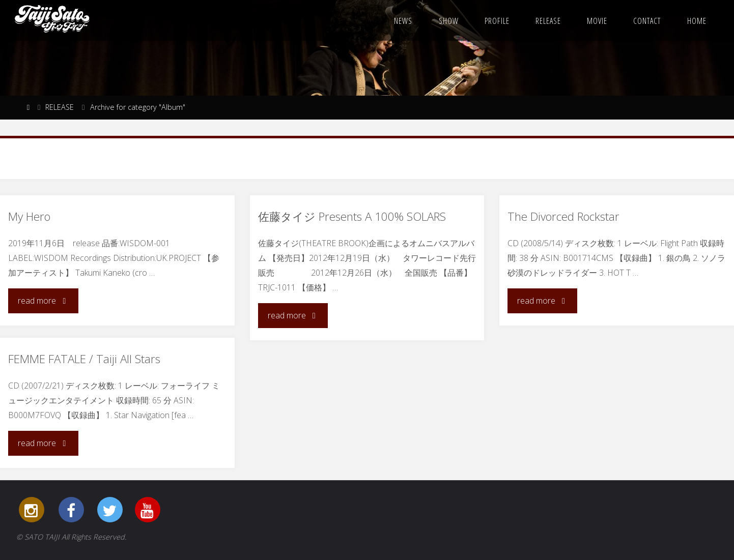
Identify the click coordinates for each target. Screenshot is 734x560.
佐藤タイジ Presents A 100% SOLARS (352, 216)
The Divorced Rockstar (563, 216)
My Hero (29, 216)
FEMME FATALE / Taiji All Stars (84, 359)
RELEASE (60, 107)
